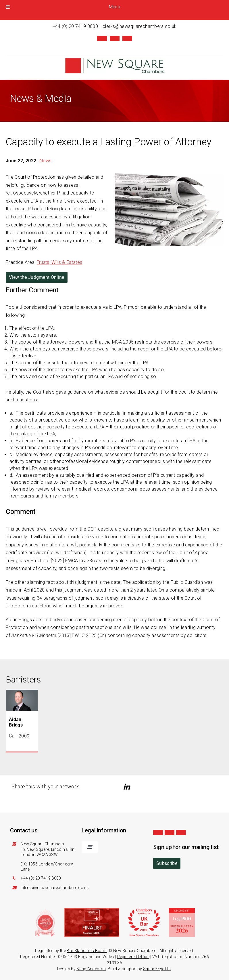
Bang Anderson (91, 968)
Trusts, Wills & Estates (59, 262)
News (46, 160)
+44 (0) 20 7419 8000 (75, 26)
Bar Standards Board (87, 950)
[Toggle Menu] (8, 7)
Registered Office (133, 956)
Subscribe (167, 863)
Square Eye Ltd (157, 968)
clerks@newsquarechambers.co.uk (140, 26)
